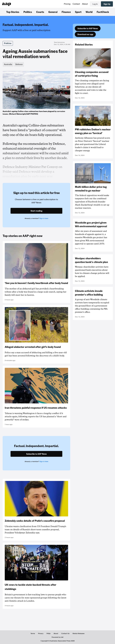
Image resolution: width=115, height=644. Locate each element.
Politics (28, 12)
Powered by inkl (57, 637)
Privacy (41, 633)
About (85, 4)
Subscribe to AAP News (88, 28)
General (53, 12)
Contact (76, 4)
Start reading (36, 211)
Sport (78, 12)
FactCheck (103, 12)
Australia (8, 64)
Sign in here (44, 218)
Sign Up (107, 4)
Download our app (85, 34)
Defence (19, 64)
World (89, 12)
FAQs (48, 633)
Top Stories (13, 12)
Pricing (67, 4)
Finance (66, 12)
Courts (40, 12)
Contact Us (65, 633)
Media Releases (79, 633)
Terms (33, 633)
